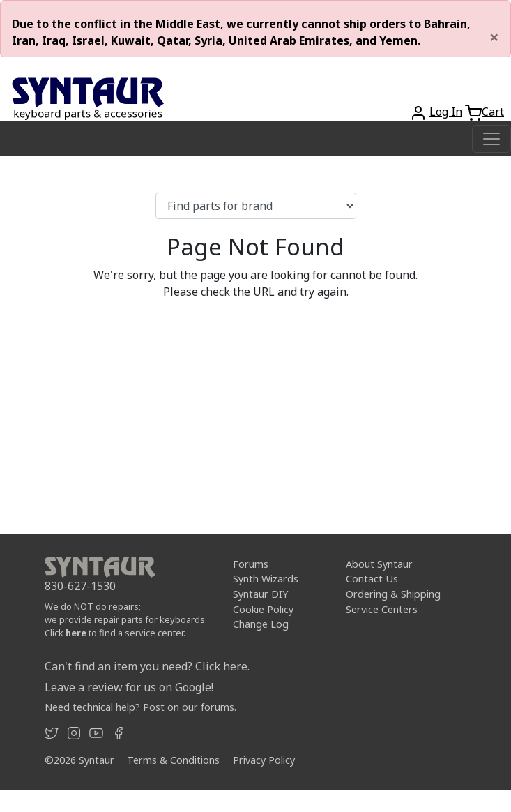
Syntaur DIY (260, 594)
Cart (493, 112)
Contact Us (372, 579)
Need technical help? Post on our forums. (140, 707)
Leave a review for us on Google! (129, 687)
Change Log (261, 624)
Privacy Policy (264, 760)
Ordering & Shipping (393, 594)
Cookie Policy (263, 609)
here (76, 633)
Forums (251, 564)
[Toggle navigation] (491, 139)
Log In (446, 112)
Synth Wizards (266, 579)
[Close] (494, 37)
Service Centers (382, 609)
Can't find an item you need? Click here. (147, 666)
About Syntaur (379, 564)
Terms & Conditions (173, 760)
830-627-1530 (80, 586)
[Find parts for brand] (256, 206)
